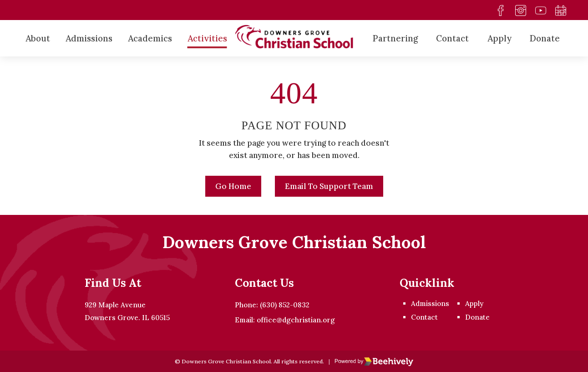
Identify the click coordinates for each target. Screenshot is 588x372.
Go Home (233, 186)
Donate (545, 38)
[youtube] (540, 10)
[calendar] (560, 10)
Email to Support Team (329, 186)
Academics (150, 38)
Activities (207, 38)
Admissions (89, 38)
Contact (452, 38)
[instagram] (520, 10)
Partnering (395, 38)
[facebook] (500, 10)
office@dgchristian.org (296, 320)
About (38, 38)
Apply (499, 38)
